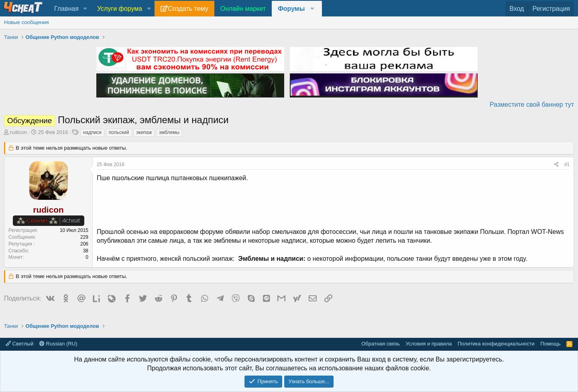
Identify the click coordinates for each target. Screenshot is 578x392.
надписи (92, 132)
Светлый (19, 344)
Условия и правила (428, 344)
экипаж (144, 132)
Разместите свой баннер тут (532, 105)
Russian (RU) (58, 344)
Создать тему (188, 9)
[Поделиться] (557, 165)
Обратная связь (381, 344)
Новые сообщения (26, 22)
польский (119, 132)
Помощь (550, 344)
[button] (85, 9)
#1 (567, 165)
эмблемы (169, 132)
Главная (66, 9)
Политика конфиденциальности (496, 344)
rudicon (19, 132)
